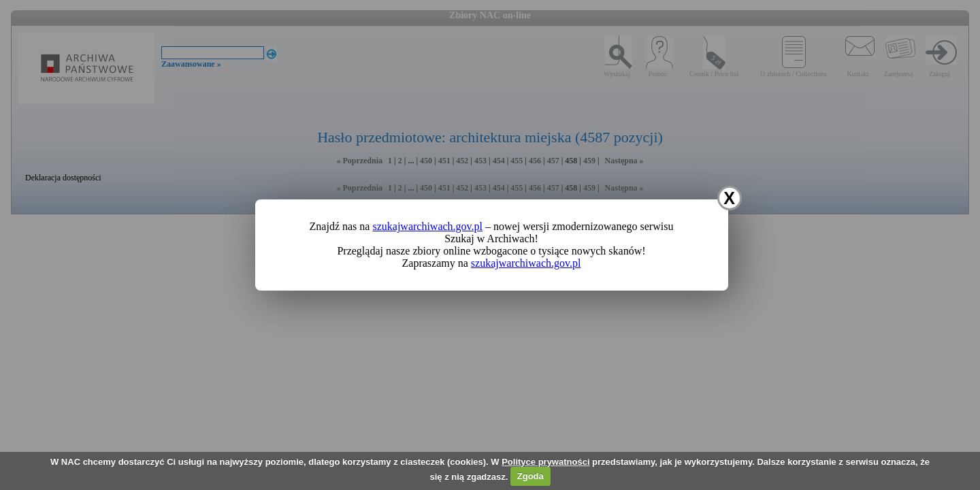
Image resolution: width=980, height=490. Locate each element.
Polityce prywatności (545, 462)
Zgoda (530, 476)
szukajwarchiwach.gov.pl (427, 226)
